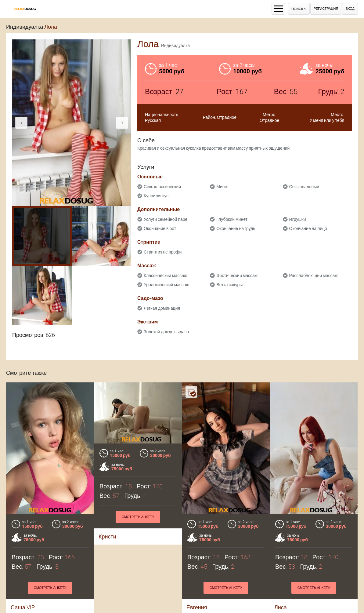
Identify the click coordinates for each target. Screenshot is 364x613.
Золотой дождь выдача (166, 332)
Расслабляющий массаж (314, 275)
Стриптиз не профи (163, 252)
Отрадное (227, 117)
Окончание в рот (160, 228)
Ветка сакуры (229, 285)
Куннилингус (156, 196)
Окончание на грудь (236, 228)
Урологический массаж (166, 285)
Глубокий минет (232, 219)
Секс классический (162, 187)
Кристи (107, 536)
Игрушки (298, 219)
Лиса (281, 607)
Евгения (197, 607)
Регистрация (326, 9)
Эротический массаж (237, 275)
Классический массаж (165, 275)
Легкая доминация (162, 308)
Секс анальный (304, 187)
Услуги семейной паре (166, 219)
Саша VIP (23, 607)
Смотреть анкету (50, 588)
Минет (223, 187)
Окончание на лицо (308, 228)
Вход (350, 9)
